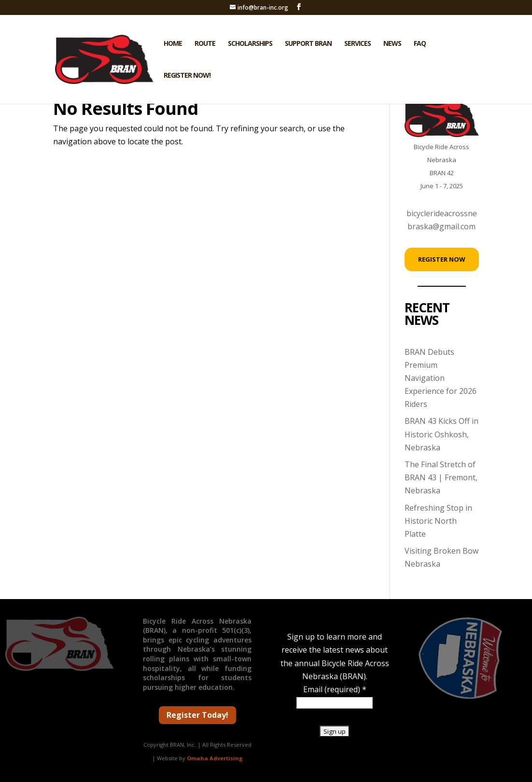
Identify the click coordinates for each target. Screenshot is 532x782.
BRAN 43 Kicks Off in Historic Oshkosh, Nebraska (441, 434)
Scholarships (250, 44)
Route (205, 44)
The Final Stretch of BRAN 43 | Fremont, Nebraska (441, 477)
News (392, 44)
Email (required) (335, 689)
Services (357, 44)
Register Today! (197, 715)
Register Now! (187, 76)
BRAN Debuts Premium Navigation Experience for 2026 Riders (441, 378)
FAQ (420, 44)
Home (173, 44)
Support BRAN (308, 44)
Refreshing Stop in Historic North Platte (438, 521)
